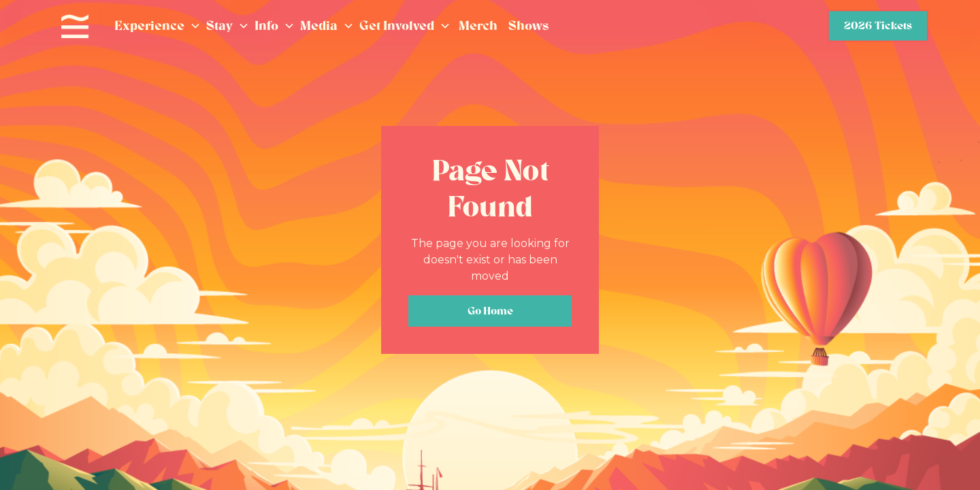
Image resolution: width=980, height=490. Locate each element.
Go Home (490, 311)
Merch (478, 26)
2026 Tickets (878, 26)
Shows (529, 26)
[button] (158, 26)
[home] (75, 27)
